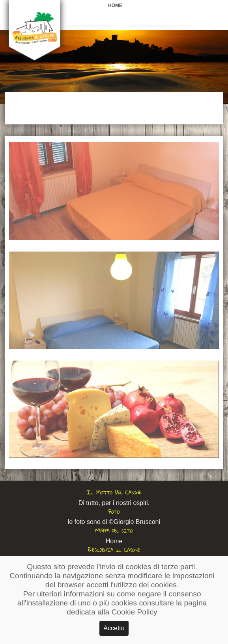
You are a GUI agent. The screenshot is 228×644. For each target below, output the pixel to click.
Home (115, 6)
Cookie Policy (134, 612)
